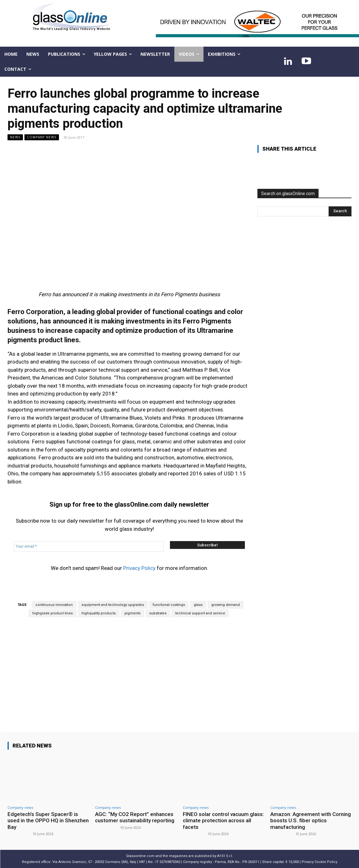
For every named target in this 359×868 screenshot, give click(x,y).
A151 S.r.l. (225, 856)
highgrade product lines (53, 613)
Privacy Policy (139, 568)
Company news (42, 137)
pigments (132, 613)
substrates (158, 613)
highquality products (99, 613)
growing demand (226, 605)
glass (198, 605)
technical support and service (200, 613)
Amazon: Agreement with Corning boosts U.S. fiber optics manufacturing (311, 821)
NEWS (15, 137)
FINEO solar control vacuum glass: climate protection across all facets (223, 821)
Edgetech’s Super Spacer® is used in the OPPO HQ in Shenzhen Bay (48, 821)
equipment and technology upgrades (113, 605)
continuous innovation (54, 605)
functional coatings (169, 605)
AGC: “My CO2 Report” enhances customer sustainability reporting (135, 817)
